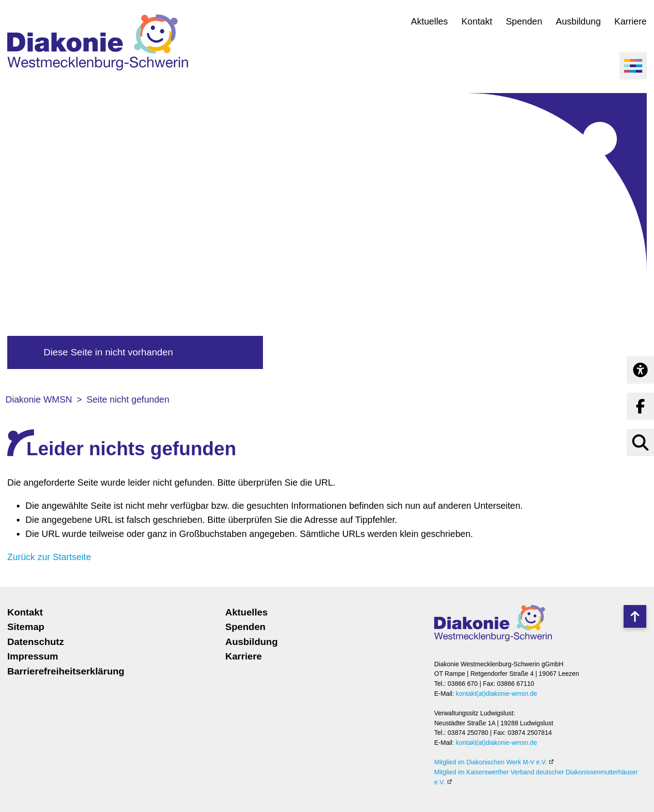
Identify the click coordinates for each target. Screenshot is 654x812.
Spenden (524, 21)
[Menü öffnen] (633, 66)
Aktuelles (429, 21)
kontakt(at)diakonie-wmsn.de (496, 694)
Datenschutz (36, 642)
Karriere (631, 21)
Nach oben (635, 616)
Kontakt (477, 21)
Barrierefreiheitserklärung (66, 671)
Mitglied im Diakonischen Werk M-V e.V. (490, 762)
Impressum (33, 656)
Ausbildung (578, 21)
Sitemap (26, 627)
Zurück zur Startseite (49, 557)
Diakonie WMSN (39, 399)
